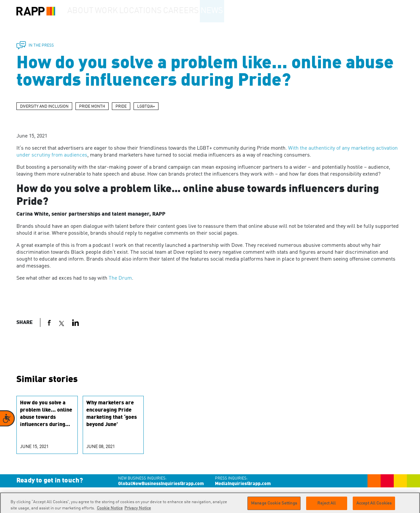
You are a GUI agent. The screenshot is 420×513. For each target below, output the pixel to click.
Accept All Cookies (374, 506)
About (84, 11)
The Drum (120, 278)
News (234, 11)
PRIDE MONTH (92, 107)
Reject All (326, 506)
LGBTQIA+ (146, 107)
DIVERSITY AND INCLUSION (44, 107)
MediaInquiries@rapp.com (243, 484)
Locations (156, 11)
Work (118, 11)
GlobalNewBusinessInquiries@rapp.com (161, 484)
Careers (198, 11)
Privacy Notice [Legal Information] (138, 511)
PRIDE (121, 107)
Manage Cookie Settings (274, 506)
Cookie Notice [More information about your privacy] (110, 511)
